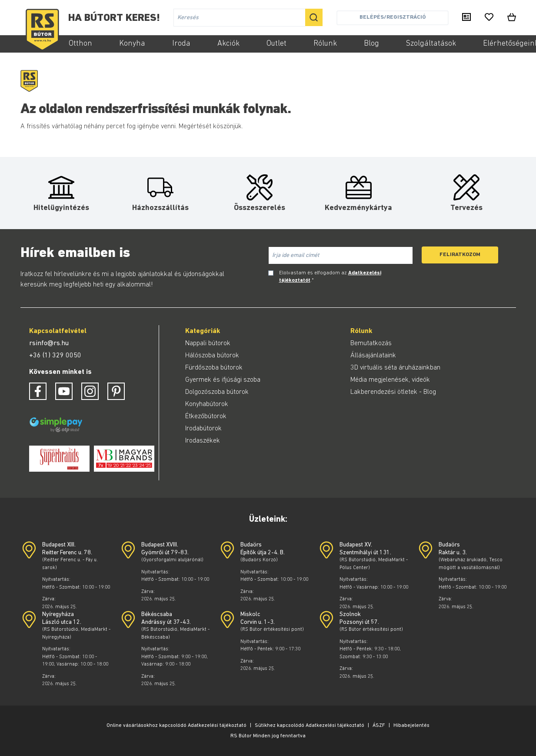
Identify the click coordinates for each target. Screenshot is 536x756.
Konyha (132, 44)
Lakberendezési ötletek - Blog (393, 392)
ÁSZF (379, 726)
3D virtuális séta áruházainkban (395, 368)
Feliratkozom (460, 255)
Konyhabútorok (207, 404)
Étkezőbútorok (206, 416)
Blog (371, 44)
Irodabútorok (203, 429)
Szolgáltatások (431, 44)
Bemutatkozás (371, 343)
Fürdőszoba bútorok (214, 368)
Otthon (80, 44)
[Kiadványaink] (466, 18)
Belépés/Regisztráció (393, 17)
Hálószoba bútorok (212, 356)
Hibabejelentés (411, 726)
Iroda (181, 44)
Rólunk (325, 44)
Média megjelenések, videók (390, 380)
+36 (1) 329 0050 (55, 356)
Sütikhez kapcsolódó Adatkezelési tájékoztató (310, 726)
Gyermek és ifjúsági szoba (223, 380)
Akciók (228, 44)
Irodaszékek (203, 441)
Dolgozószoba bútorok (217, 392)
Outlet (276, 44)
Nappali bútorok (208, 343)
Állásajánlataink (373, 356)
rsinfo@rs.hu (49, 343)
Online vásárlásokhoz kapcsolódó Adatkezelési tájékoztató (176, 726)
